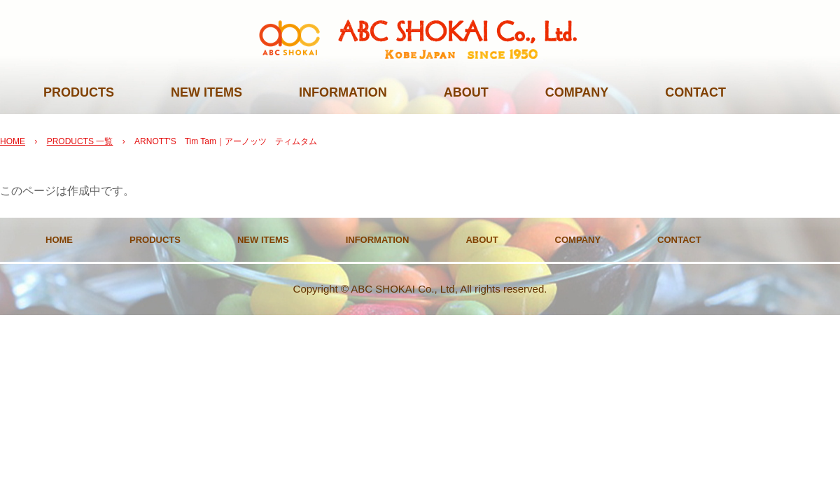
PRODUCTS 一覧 (80, 141)
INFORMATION (343, 92)
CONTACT (695, 92)
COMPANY (577, 92)
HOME (13, 141)
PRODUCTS (79, 92)
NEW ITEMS (206, 92)
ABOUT (466, 92)
